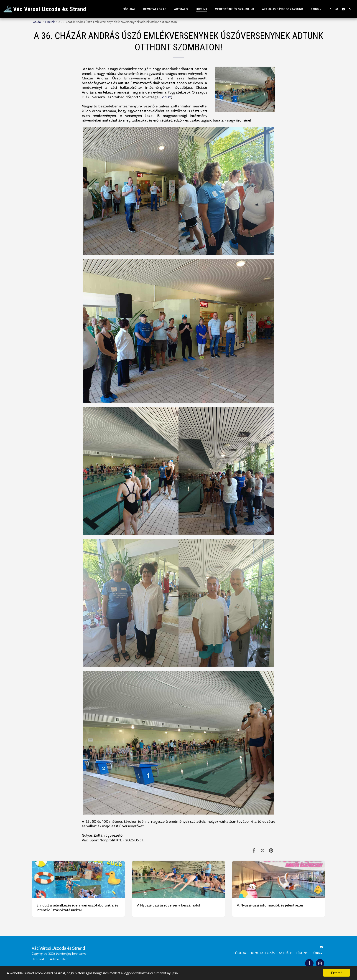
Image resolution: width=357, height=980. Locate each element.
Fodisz (166, 97)
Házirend (38, 959)
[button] (330, 9)
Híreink (50, 22)
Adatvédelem (59, 959)
